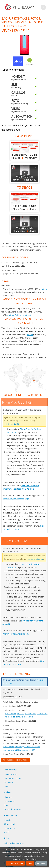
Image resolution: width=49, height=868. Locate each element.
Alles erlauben (15, 863)
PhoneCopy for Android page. (16, 499)
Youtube (17, 809)
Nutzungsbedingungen (14, 843)
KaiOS (6, 832)
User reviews (9, 801)
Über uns (8, 797)
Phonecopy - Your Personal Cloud (20, 7)
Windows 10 (9, 828)
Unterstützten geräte (13, 778)
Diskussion (9, 782)
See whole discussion (16, 760)
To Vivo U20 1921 (25, 202)
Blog (6, 805)
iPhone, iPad (9, 824)
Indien (44, 289)
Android (7, 820)
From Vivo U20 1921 (25, 151)
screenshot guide (11, 424)
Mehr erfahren (30, 859)
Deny (30, 863)
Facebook (8, 809)
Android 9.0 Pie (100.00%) (19, 315)
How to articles (10, 774)
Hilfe (6, 786)
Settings (41, 863)
